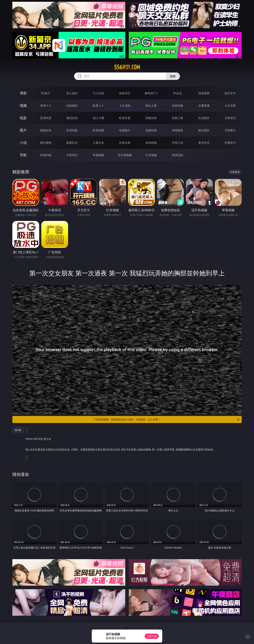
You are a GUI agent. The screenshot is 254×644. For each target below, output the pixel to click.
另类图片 (230, 130)
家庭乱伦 (72, 143)
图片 (23, 130)
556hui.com (127, 67)
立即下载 (152, 636)
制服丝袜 (151, 118)
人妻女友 (98, 143)
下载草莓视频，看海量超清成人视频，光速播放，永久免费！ (167, 419)
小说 (23, 143)
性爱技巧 (230, 143)
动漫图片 (125, 130)
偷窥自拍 (46, 130)
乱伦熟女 (204, 118)
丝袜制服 (177, 106)
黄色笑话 (204, 143)
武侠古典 (125, 143)
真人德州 (72, 93)
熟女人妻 (151, 106)
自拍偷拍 (72, 106)
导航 (23, 155)
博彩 (23, 93)
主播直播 (204, 106)
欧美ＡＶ (98, 106)
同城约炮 (46, 155)
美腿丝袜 (151, 130)
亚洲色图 (72, 130)
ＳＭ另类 (230, 106)
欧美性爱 (125, 118)
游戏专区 (125, 93)
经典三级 (177, 118)
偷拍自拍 (72, 118)
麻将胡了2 (151, 93)
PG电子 (46, 93)
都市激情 (46, 143)
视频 (23, 105)
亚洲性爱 (46, 118)
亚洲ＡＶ (46, 106)
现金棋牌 (204, 93)
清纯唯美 (177, 130)
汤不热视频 (125, 155)
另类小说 (177, 143)
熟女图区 (204, 130)
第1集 (18, 430)
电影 (23, 118)
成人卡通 (98, 118)
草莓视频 (98, 155)
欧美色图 (98, 130)
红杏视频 (151, 155)
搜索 (173, 76)
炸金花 (177, 93)
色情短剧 (177, 155)
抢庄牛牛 (230, 93)
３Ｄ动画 (125, 106)
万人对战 (98, 93)
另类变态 (230, 118)
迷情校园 (151, 143)
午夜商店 (72, 155)
